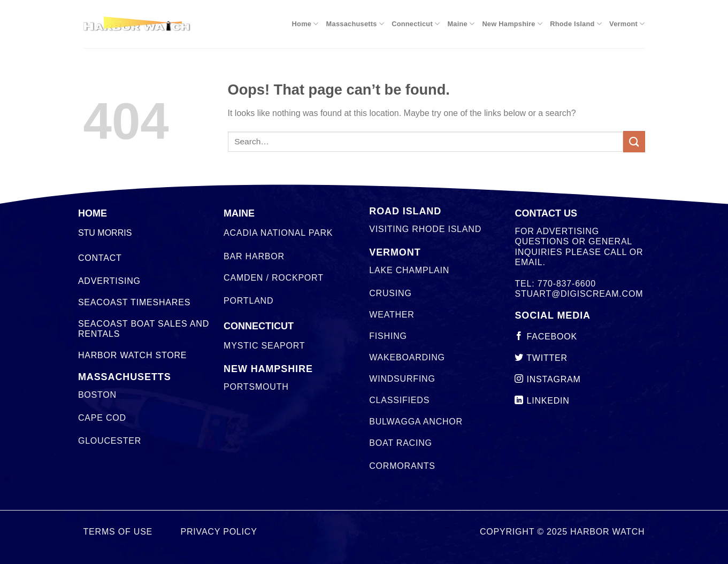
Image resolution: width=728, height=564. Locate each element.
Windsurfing (402, 379)
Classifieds (399, 400)
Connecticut (416, 24)
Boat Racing (401, 443)
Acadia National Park (278, 233)
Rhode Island (576, 24)
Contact (100, 258)
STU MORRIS (105, 233)
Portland (248, 301)
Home (305, 24)
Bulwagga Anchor (416, 422)
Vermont (627, 24)
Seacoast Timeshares (134, 302)
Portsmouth (256, 387)
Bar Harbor (254, 256)
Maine (461, 24)
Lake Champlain (409, 270)
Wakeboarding (407, 357)
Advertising (109, 281)
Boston (97, 395)
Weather (392, 315)
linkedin (542, 401)
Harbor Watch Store (132, 355)
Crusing (390, 293)
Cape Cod (102, 418)
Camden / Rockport (274, 278)
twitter (541, 358)
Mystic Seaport (264, 346)
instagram (547, 379)
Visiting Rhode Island (425, 229)
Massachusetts (355, 24)
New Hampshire (512, 24)
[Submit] (634, 141)
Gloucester (110, 441)
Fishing (388, 336)
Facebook (546, 337)
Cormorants (402, 466)
